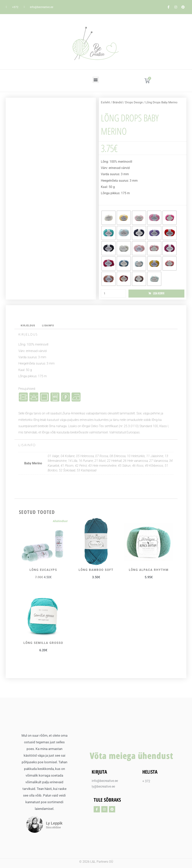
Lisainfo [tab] (49, 326)
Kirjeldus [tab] (28, 326)
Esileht (105, 102)
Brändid (118, 102)
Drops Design (134, 102)
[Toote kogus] (113, 294)
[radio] (109, 218)
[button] (96, 80)
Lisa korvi (159, 294)
